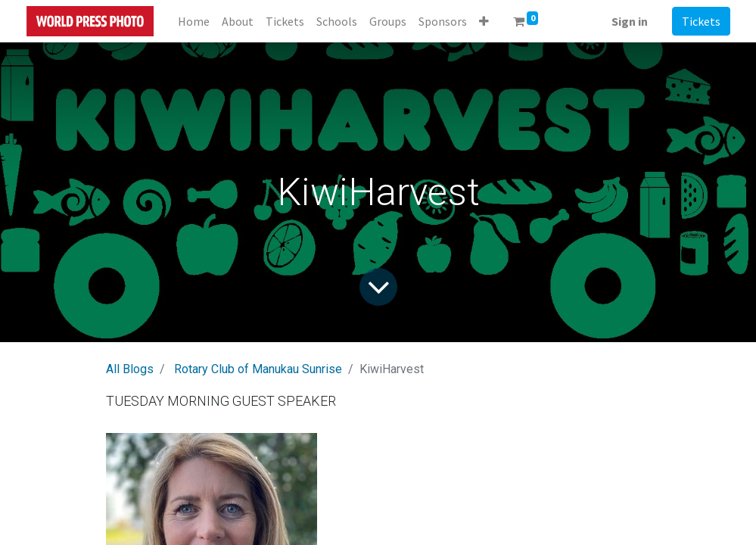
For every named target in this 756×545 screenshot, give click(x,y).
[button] (484, 21)
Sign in (630, 21)
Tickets (701, 21)
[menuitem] (194, 21)
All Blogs (130, 369)
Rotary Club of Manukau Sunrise (258, 369)
